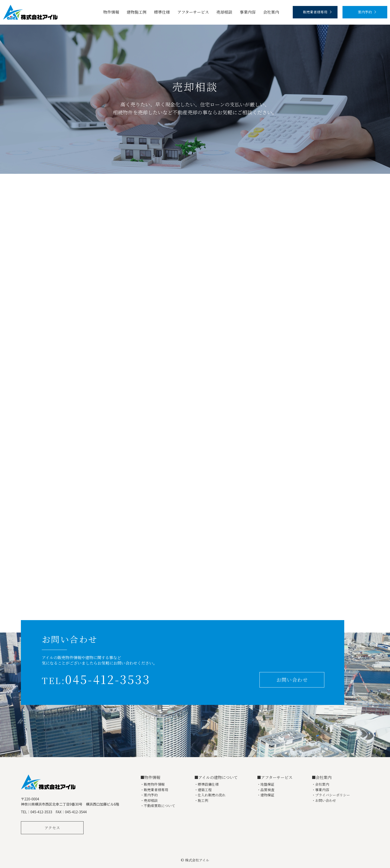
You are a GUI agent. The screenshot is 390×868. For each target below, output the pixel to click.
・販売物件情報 (152, 784)
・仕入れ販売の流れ (210, 795)
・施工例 (201, 800)
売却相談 (224, 12)
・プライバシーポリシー (331, 795)
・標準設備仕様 (206, 784)
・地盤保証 (266, 784)
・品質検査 (266, 790)
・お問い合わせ (324, 800)
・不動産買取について (158, 806)
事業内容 (248, 12)
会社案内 (271, 12)
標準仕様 (162, 12)
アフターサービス (193, 12)
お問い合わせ (292, 680)
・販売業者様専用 (154, 790)
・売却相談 (149, 800)
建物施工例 (137, 12)
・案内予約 (149, 795)
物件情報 (111, 12)
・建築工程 (203, 790)
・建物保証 (266, 795)
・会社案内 (320, 784)
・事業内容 (320, 790)
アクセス (52, 828)
